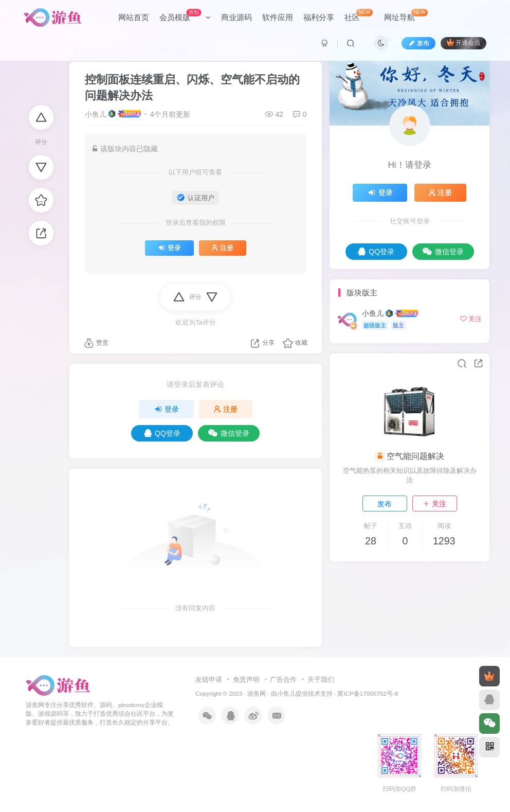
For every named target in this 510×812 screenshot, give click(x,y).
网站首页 (134, 17)
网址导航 (406, 15)
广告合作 (283, 679)
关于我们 (321, 679)
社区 (359, 15)
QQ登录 (162, 433)
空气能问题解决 (415, 456)
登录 (169, 248)
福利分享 (319, 17)
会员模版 (185, 15)
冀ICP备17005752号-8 (368, 693)
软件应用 (278, 17)
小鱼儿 (96, 114)
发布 (385, 504)
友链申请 (209, 679)
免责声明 (246, 679)
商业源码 (236, 17)
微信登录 (229, 433)
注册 (223, 248)
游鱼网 (257, 693)
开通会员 (463, 42)
